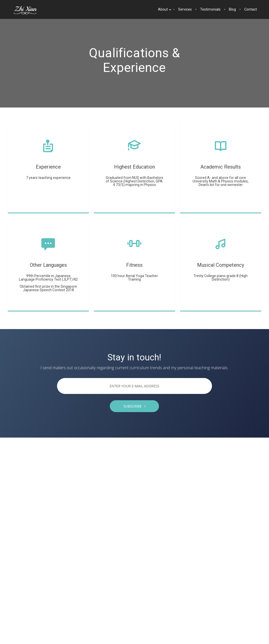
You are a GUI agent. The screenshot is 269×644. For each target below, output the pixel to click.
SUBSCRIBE (135, 406)
